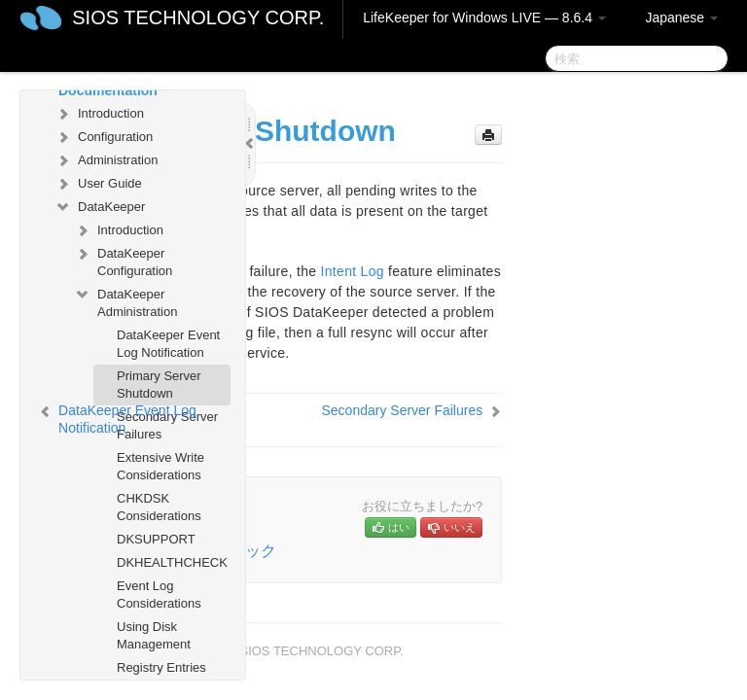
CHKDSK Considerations (159, 507)
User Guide (98, 184)
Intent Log (353, 271)
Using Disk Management (154, 635)
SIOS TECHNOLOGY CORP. (198, 17)
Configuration (104, 137)
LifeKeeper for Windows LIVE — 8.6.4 (484, 17)
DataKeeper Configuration (123, 260)
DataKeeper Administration (125, 301)
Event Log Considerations (159, 595)
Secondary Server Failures (402, 410)
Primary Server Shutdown (159, 385)
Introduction (99, 114)
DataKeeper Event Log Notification (168, 344)
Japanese (681, 17)
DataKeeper (100, 207)
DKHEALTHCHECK (172, 562)
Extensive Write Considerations (160, 466)
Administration (106, 160)
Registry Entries (161, 667)
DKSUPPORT (156, 539)
